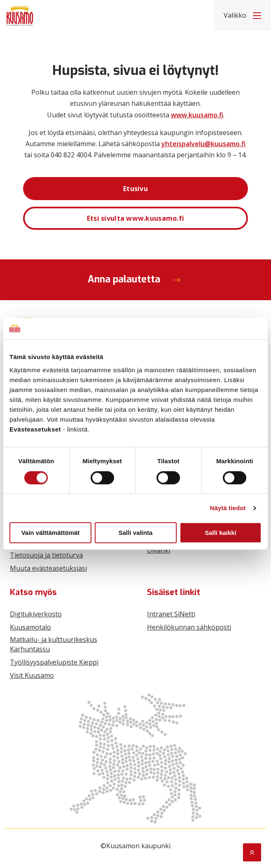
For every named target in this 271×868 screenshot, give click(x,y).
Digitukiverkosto (36, 614)
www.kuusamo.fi (197, 115)
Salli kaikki (221, 533)
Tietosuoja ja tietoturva (46, 555)
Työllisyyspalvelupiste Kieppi (54, 662)
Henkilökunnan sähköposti (189, 627)
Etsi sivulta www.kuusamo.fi (136, 218)
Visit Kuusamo (32, 675)
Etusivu (135, 189)
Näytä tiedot (228, 508)
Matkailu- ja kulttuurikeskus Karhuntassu (54, 644)
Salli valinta (136, 533)
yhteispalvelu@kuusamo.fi (203, 144)
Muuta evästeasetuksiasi (48, 568)
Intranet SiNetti (171, 614)
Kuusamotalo (30, 627)
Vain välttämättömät (51, 533)
